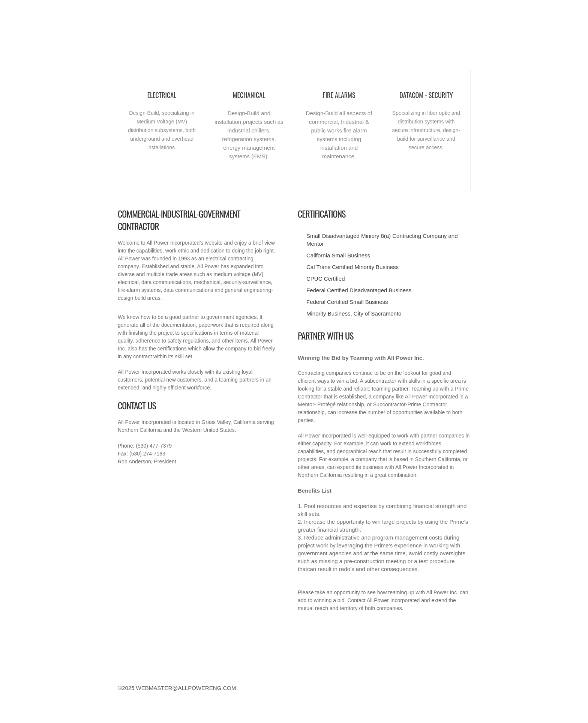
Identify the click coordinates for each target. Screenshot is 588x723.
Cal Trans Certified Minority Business (352, 267)
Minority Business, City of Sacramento (354, 313)
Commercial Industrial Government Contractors (160, 42)
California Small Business (338, 255)
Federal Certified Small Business (347, 302)
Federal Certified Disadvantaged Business (359, 290)
